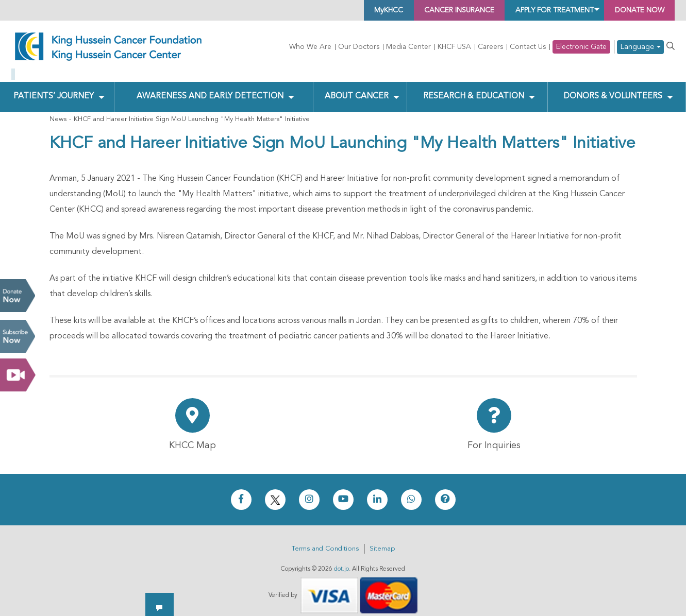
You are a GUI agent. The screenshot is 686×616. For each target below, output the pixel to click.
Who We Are (310, 47)
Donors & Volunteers (613, 88)
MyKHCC (337, 10)
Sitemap (382, 541)
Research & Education (472, 88)
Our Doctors (359, 47)
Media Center (408, 47)
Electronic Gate (581, 47)
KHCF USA (454, 47)
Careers (490, 47)
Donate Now (18, 296)
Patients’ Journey (53, 88)
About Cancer (356, 88)
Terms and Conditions (325, 541)
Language (640, 47)
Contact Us (528, 47)
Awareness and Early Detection (210, 88)
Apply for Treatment (532, 10)
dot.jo (341, 561)
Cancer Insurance (419, 10)
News (58, 111)
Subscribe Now (18, 336)
